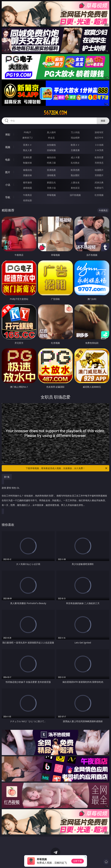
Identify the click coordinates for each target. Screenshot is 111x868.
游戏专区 (99, 132)
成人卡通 (75, 157)
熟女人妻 (27, 150)
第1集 (7, 477)
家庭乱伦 (51, 182)
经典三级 (51, 163)
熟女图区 (75, 175)
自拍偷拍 (51, 145)
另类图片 (99, 175)
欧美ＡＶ (75, 145)
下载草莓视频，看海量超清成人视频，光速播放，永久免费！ (67, 468)
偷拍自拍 (51, 157)
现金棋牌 (75, 138)
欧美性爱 (99, 157)
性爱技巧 (99, 188)
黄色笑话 (75, 188)
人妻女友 (75, 182)
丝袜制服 (51, 150)
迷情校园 (27, 188)
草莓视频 (51, 195)
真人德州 (51, 132)
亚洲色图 (51, 170)
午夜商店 (27, 195)
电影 (8, 160)
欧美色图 (75, 170)
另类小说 (51, 188)
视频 (8, 147)
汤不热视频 (75, 195)
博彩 (8, 135)
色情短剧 (27, 200)
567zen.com (55, 113)
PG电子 (28, 132)
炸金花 (51, 138)
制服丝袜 (27, 163)
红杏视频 (99, 195)
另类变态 (99, 163)
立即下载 (78, 861)
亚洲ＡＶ (27, 145)
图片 (8, 172)
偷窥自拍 (27, 170)
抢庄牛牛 (99, 138)
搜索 (103, 121)
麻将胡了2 (27, 138)
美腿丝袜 (27, 175)
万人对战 (75, 132)
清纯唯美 (51, 175)
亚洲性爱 (27, 157)
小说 (8, 185)
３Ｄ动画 (99, 145)
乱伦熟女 (75, 163)
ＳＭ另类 (99, 150)
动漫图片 (99, 170)
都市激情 (27, 182)
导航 (8, 197)
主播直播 (75, 150)
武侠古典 (99, 182)
